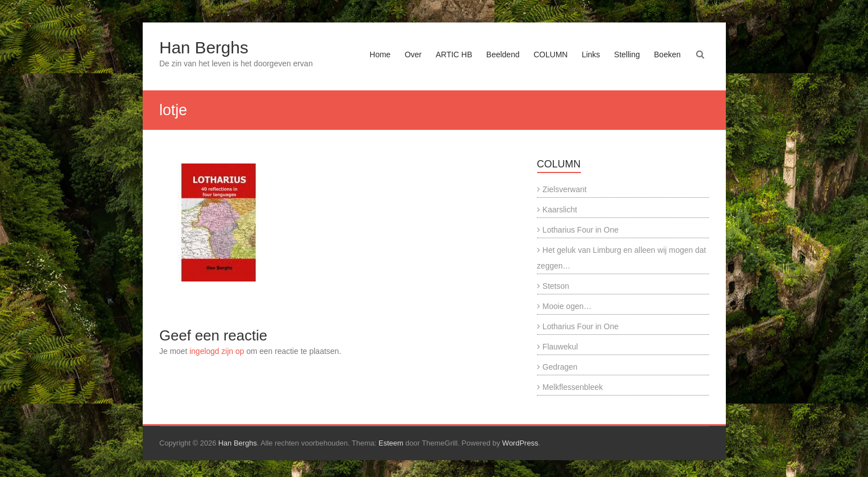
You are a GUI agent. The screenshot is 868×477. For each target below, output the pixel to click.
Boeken (667, 54)
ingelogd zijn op (217, 351)
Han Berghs (204, 47)
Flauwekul (560, 347)
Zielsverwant (565, 189)
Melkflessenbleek (573, 387)
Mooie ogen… (567, 306)
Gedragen (560, 367)
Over (413, 54)
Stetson (556, 286)
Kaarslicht (560, 210)
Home (380, 54)
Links (591, 54)
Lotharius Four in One (581, 230)
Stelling (627, 54)
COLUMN (551, 54)
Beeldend (503, 54)
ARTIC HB (454, 54)
